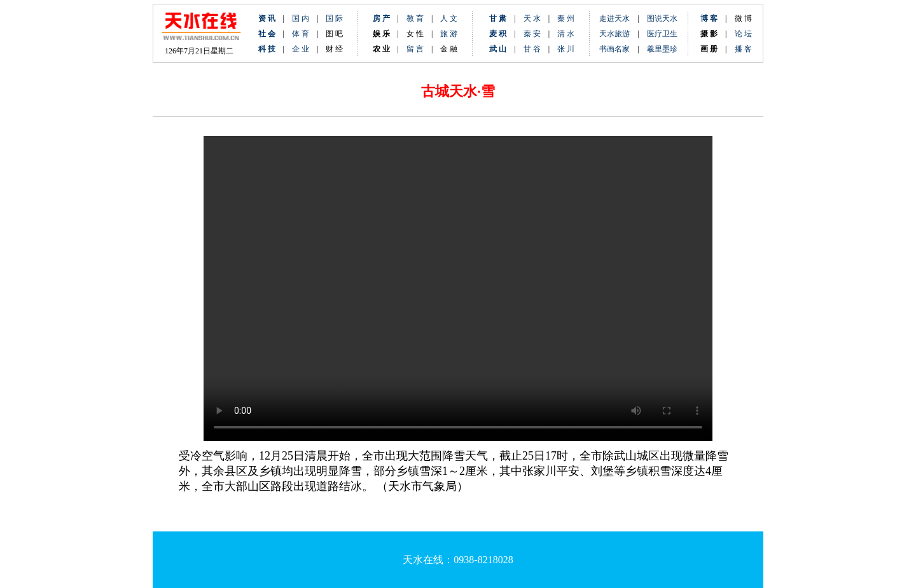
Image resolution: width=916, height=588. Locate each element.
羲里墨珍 (662, 49)
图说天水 (662, 18)
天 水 (532, 18)
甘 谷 (536, 49)
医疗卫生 (662, 34)
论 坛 (743, 34)
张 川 (566, 49)
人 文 (449, 18)
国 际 (334, 18)
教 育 (415, 18)
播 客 (743, 49)
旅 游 (449, 34)
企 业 (301, 49)
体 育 (301, 34)
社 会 (267, 34)
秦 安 (536, 34)
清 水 (562, 34)
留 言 (415, 49)
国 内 (301, 18)
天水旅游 (614, 34)
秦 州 (566, 18)
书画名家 (614, 49)
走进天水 (614, 18)
